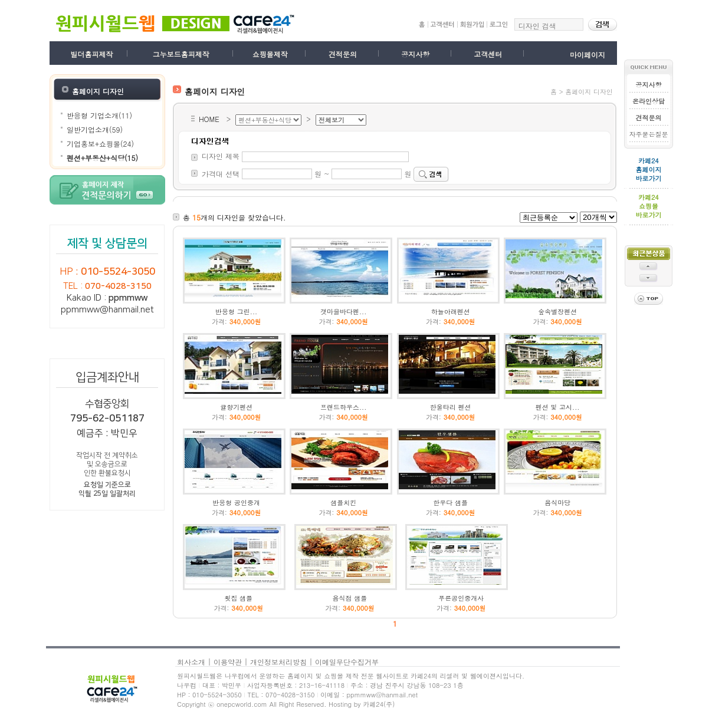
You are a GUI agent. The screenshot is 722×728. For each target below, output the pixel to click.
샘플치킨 (343, 503)
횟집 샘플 (238, 598)
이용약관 (228, 662)
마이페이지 (588, 55)
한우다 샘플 (450, 503)
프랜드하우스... (343, 407)
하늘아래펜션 (451, 312)
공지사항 (415, 54)
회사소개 (191, 662)
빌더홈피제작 (92, 54)
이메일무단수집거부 (347, 662)
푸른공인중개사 (461, 598)
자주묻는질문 (648, 134)
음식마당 (557, 503)
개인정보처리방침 (278, 662)
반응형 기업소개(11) (99, 115)
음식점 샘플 (350, 598)
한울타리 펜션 (451, 407)
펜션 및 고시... (558, 407)
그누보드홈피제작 (181, 54)
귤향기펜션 (236, 407)
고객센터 (488, 54)
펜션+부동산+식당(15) (102, 158)
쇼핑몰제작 (270, 54)
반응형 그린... (236, 312)
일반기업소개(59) (95, 129)
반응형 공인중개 (236, 503)
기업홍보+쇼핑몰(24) (100, 144)
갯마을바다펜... (343, 312)
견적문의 (343, 54)
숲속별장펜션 (557, 312)
